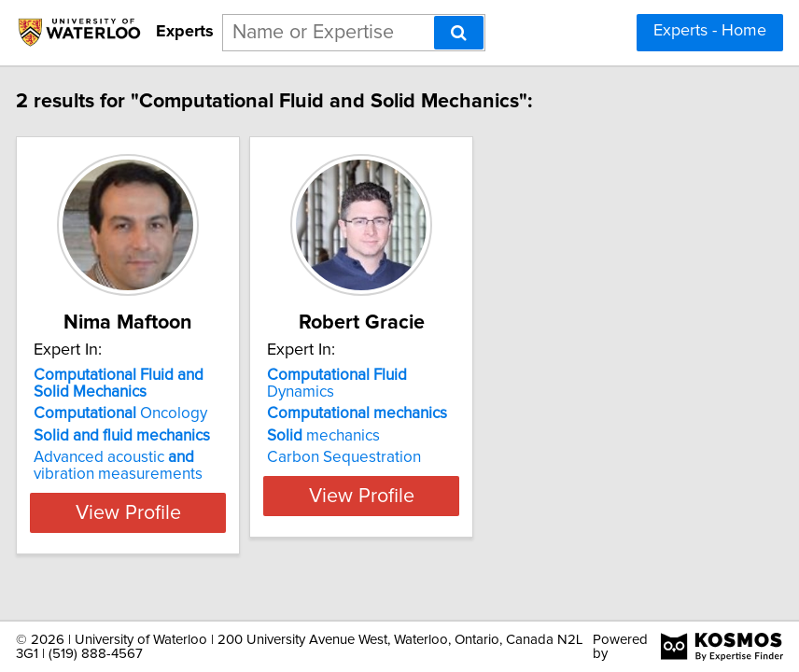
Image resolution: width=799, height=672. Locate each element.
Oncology (154, 413)
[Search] (459, 33)
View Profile (162, 512)
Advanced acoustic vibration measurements (152, 466)
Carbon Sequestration (378, 457)
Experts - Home (710, 31)
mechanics (357, 436)
